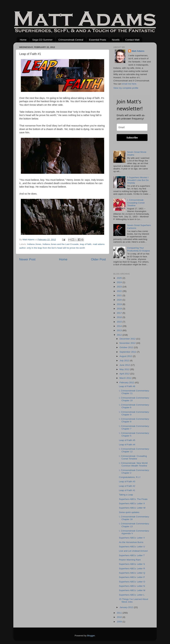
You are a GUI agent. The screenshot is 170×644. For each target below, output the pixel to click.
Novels (116, 40)
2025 (120, 278)
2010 (120, 617)
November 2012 (128, 343)
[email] (132, 127)
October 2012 (127, 347)
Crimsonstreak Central (71, 40)
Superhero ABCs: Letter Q (132, 573)
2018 (120, 309)
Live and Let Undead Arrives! (133, 551)
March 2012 (126, 378)
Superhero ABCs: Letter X (132, 503)
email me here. (129, 84)
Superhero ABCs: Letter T (132, 555)
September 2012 (128, 352)
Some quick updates (129, 512)
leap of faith (86, 244)
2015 (120, 322)
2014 (120, 326)
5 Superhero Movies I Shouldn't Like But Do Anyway (138, 180)
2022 (120, 291)
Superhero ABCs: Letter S (132, 564)
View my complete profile (126, 88)
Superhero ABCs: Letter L (132, 595)
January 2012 (127, 607)
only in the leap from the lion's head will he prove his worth (56, 248)
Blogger (91, 636)
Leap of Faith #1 (127, 490)
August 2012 (126, 356)
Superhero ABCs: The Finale (133, 499)
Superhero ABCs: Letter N (132, 586)
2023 (120, 287)
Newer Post (27, 259)
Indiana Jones (34, 244)
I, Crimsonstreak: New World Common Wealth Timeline (133, 464)
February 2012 (127, 382)
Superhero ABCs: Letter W (132, 508)
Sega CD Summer (42, 40)
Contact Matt (132, 40)
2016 (120, 317)
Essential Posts (98, 40)
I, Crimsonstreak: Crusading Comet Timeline (136, 203)
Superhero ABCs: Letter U (132, 547)
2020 (120, 300)
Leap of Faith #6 (127, 386)
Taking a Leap (126, 495)
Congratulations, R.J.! (130, 477)
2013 (120, 330)
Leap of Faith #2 (127, 486)
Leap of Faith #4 (127, 445)
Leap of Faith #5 (127, 440)
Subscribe (132, 138)
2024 (120, 282)
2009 (120, 622)
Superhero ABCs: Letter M (132, 590)
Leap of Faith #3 (127, 482)
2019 (120, 304)
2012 (120, 335)
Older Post (98, 259)
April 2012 (125, 374)
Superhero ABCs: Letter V (132, 538)
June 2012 (125, 365)
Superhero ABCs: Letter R (132, 569)
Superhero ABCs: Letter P (132, 577)
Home (23, 40)
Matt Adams (138, 51)
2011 (120, 613)
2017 (120, 313)
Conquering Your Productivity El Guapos (138, 249)
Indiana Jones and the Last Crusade (61, 244)
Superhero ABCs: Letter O (132, 582)
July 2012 (125, 361)
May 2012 (125, 369)
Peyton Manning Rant (130, 560)
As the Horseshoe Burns (131, 542)
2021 (120, 295)
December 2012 (128, 339)
